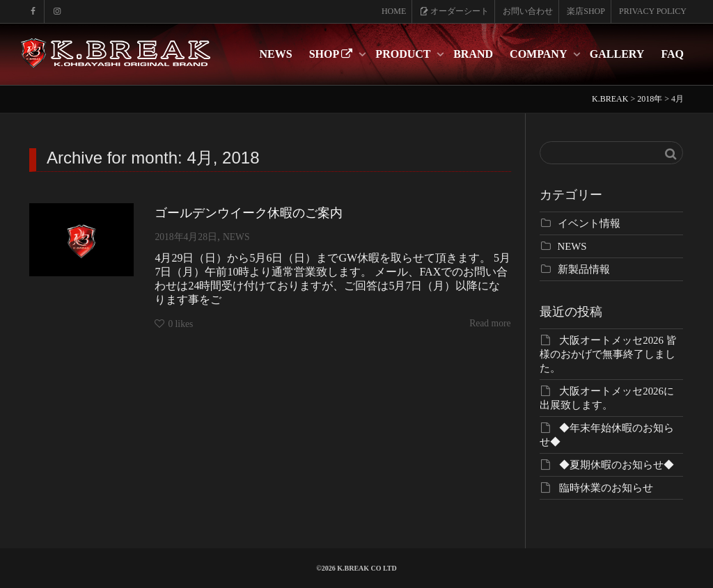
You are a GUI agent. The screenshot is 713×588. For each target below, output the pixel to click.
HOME (394, 11)
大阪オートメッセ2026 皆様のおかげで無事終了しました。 (608, 354)
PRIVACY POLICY (653, 11)
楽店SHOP (586, 11)
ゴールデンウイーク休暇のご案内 (249, 213)
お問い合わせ (528, 11)
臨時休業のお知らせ (606, 488)
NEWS (276, 54)
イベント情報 (589, 223)
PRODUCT (404, 54)
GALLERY (617, 54)
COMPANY (540, 54)
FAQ (672, 54)
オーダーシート (454, 11)
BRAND (473, 54)
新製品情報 (584, 269)
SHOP (332, 54)
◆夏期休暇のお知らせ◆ (617, 465)
